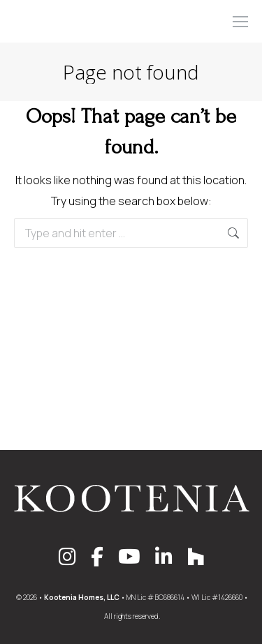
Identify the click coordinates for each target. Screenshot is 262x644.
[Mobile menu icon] (240, 22)
